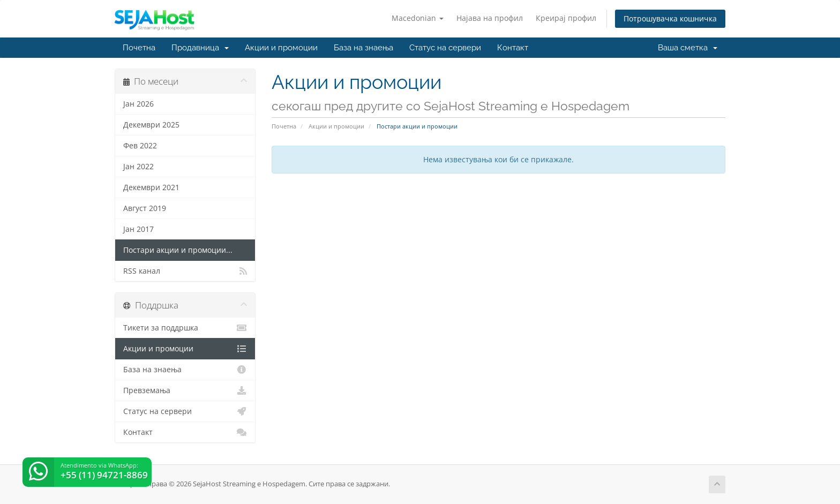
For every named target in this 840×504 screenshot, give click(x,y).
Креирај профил (566, 18)
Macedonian (418, 18)
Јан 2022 (138, 167)
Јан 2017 (138, 229)
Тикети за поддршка (185, 328)
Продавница (200, 48)
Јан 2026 (138, 104)
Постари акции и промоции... (178, 250)
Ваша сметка (688, 48)
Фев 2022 (140, 146)
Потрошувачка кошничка (670, 18)
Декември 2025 (151, 125)
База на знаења (363, 48)
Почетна (139, 48)
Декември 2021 (151, 187)
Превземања (185, 390)
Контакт (513, 48)
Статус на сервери (445, 48)
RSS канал (185, 271)
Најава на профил (490, 18)
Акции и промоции (281, 48)
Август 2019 (145, 208)
